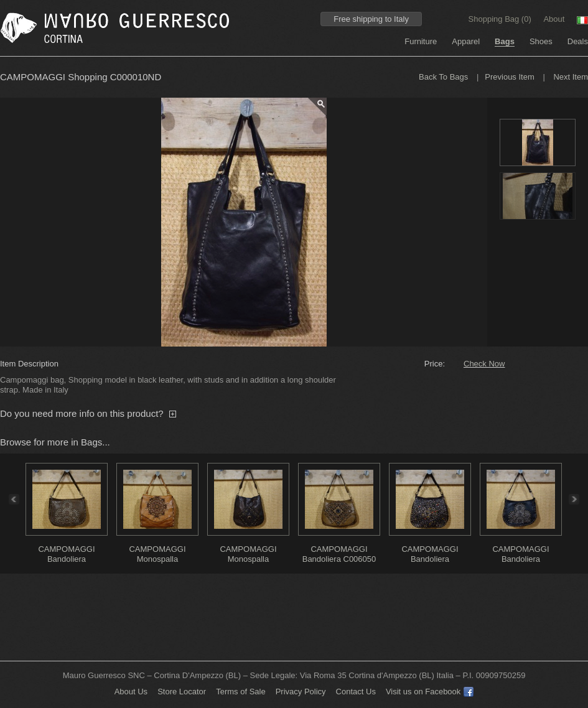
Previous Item (509, 77)
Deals (578, 41)
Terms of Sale (240, 692)
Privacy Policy (301, 692)
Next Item (571, 77)
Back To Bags (443, 77)
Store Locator (182, 692)
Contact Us (356, 692)
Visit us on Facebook (430, 692)
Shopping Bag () (501, 19)
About (554, 19)
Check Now (484, 364)
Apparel (466, 41)
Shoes (541, 41)
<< (11, 499)
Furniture (421, 41)
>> (577, 499)
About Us (131, 692)
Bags (505, 41)
